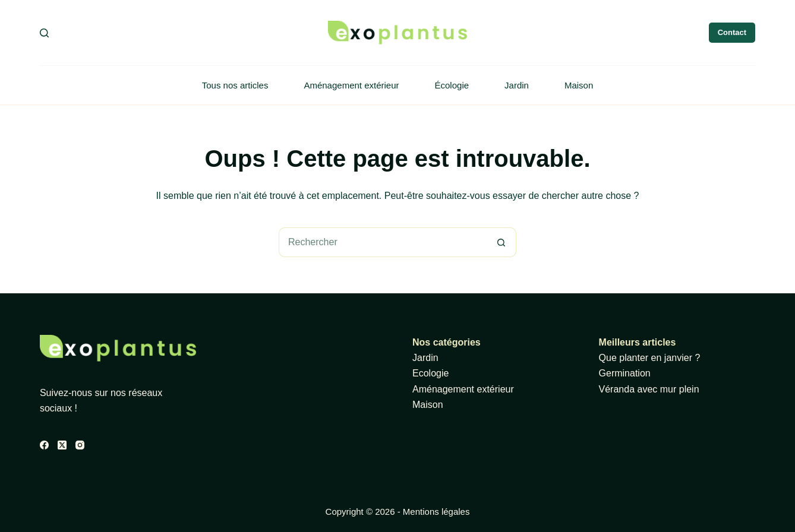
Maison (579, 85)
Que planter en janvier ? (650, 358)
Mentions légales (436, 512)
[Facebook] (44, 445)
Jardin (517, 85)
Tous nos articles (235, 85)
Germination (625, 373)
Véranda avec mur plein (649, 389)
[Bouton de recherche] (501, 242)
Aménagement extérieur (351, 85)
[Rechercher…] (383, 242)
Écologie (452, 85)
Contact (732, 32)
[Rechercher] (44, 33)
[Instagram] (80, 445)
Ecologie (430, 373)
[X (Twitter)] (62, 445)
